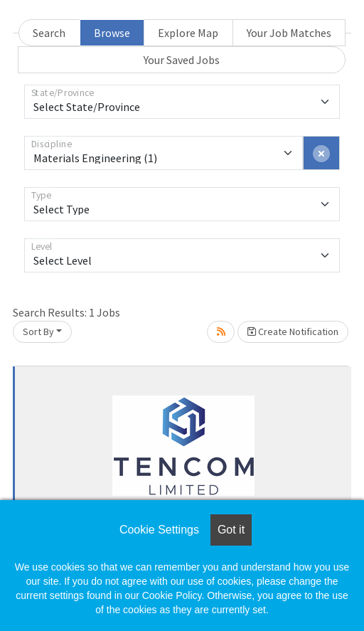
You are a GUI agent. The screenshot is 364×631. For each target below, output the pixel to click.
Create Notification (293, 332)
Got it (231, 530)
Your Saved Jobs (182, 60)
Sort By (38, 332)
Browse (112, 33)
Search (49, 33)
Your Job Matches (289, 33)
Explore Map (188, 33)
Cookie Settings (159, 530)
